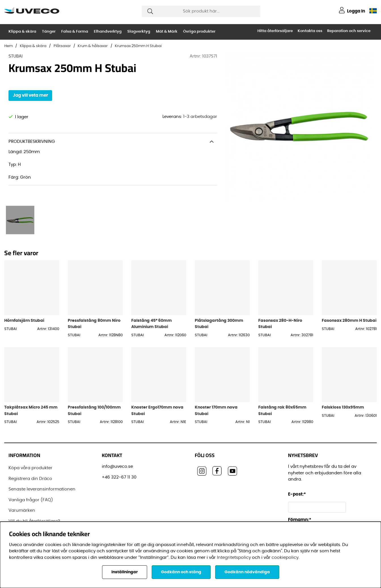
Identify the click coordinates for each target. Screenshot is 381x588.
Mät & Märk (167, 32)
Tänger (49, 32)
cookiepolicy (285, 558)
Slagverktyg (139, 32)
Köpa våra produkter (30, 468)
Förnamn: (300, 520)
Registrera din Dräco (30, 479)
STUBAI (16, 56)
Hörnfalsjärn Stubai (24, 321)
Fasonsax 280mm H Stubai (349, 321)
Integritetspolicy (234, 558)
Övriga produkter (199, 32)
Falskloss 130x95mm (343, 407)
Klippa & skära (22, 32)
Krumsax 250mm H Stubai (138, 46)
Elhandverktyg (108, 32)
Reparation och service (349, 31)
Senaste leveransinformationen (42, 489)
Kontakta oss (310, 31)
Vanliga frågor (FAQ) (31, 500)
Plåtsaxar (62, 46)
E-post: (298, 494)
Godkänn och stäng (181, 572)
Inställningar (125, 572)
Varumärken (22, 510)
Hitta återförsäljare (275, 31)
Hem (9, 46)
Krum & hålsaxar (93, 46)
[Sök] (201, 11)
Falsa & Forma (75, 32)
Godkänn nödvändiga (247, 572)
